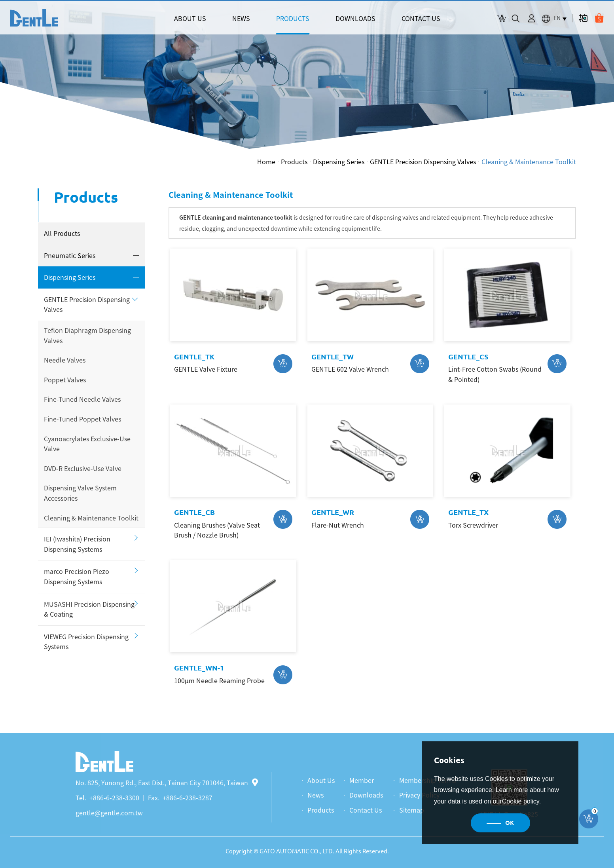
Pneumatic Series (70, 255)
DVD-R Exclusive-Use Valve (83, 468)
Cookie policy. (521, 801)
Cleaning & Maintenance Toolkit (529, 161)
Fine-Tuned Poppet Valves (82, 419)
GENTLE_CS (468, 357)
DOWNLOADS (355, 18)
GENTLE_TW (333, 357)
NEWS (241, 18)
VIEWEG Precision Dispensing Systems (86, 642)
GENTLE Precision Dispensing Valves (423, 161)
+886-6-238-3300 (114, 798)
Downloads (366, 795)
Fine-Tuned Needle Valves (82, 399)
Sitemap (412, 810)
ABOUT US (190, 18)
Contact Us (366, 810)
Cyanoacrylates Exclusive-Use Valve (87, 444)
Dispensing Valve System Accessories (80, 493)
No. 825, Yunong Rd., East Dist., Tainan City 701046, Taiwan (167, 783)
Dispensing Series (339, 161)
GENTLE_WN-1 (199, 668)
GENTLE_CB (194, 512)
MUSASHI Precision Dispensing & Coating (89, 609)
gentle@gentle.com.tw (109, 813)
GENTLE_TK (194, 357)
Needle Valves (65, 360)
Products (294, 161)
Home (266, 161)
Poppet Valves (65, 380)
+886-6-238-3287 (188, 798)
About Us (321, 780)
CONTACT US (421, 18)
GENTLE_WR (333, 512)
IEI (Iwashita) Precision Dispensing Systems (77, 544)
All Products (62, 233)
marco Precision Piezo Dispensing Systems (77, 576)
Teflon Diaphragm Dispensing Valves (87, 335)
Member (362, 780)
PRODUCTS (293, 18)
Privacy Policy (419, 795)
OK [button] (510, 823)
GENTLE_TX (468, 512)
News (316, 795)
